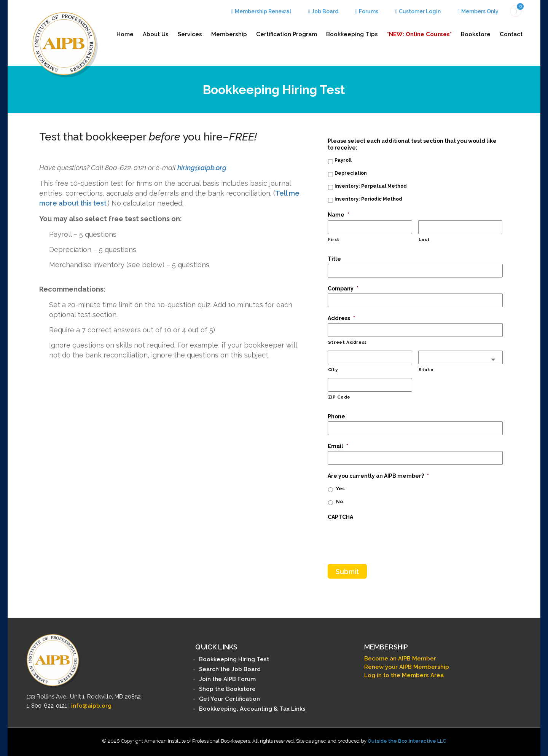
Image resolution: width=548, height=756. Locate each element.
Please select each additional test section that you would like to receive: (412, 144)
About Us (156, 34)
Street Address (347, 342)
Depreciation (351, 173)
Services (190, 34)
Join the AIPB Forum (227, 679)
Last (424, 239)
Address (341, 318)
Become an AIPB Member (400, 659)
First (334, 239)
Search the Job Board (230, 669)
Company (343, 289)
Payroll (343, 160)
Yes (340, 489)
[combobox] (460, 357)
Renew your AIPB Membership (407, 667)
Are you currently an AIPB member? (378, 476)
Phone (336, 416)
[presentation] (386, 537)
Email (338, 446)
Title (334, 259)
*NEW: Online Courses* (419, 34)
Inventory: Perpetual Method (371, 186)
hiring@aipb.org (202, 168)
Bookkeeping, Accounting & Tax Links (252, 709)
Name (339, 215)
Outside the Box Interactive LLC (407, 741)
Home (125, 34)
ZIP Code (339, 397)
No (339, 502)
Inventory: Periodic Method (368, 199)
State (426, 370)
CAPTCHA (340, 517)
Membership (229, 34)
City (333, 370)
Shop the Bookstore (227, 689)
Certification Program (287, 34)
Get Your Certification (229, 699)
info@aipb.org (91, 705)
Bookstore (476, 34)
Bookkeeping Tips (352, 34)
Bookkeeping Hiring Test (234, 659)
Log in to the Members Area (404, 675)
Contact (511, 34)
